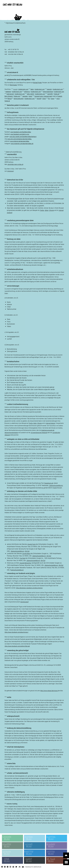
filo (49, 99)
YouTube (22, 558)
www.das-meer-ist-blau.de (15, 54)
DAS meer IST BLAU (13, 5)
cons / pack (46, 96)
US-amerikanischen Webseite (39, 433)
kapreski (49, 89)
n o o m (15, 89)
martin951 (50, 94)
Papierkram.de (48, 483)
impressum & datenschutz (33, 867)
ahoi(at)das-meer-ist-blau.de (16, 52)
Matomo (20, 807)
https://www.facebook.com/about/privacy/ (16, 632)
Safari (35, 423)
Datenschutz (25, 809)
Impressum (10, 171)
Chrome (51, 210)
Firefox (42, 210)
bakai (32, 89)
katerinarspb (10, 94)
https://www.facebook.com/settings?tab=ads (17, 646)
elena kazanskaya (48, 92)
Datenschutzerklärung (17, 551)
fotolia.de (7, 101)
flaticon (10, 99)
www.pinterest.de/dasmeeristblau (20, 141)
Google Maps (26, 554)
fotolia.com (17, 96)
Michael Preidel (37, 83)
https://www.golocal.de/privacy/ (49, 691)
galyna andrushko (19, 99)
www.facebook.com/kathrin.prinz (20, 134)
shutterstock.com (23, 89)
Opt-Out (27, 551)
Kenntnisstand (24, 602)
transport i (37, 96)
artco (58, 99)
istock (30, 96)
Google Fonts (31, 544)
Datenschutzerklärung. (56, 485)
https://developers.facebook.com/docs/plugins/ (29, 588)
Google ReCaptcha (25, 563)
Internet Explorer (50, 423)
